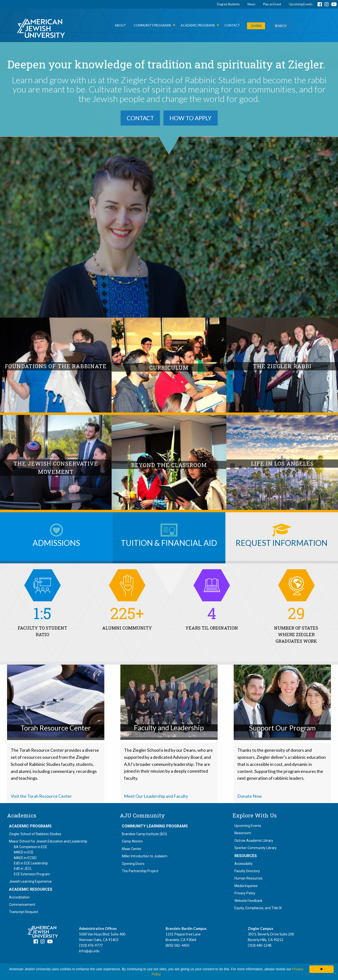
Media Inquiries (246, 886)
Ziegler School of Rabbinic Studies (35, 834)
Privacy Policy (245, 893)
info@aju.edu (89, 951)
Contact (140, 118)
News (251, 4)
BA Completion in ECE (31, 847)
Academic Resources (31, 889)
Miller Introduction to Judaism (145, 856)
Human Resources (249, 878)
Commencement (22, 905)
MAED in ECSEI (25, 858)
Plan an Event (272, 4)
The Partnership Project (140, 871)
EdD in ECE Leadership (31, 863)
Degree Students (228, 4)
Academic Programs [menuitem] (198, 25)
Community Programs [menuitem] (152, 25)
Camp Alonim (132, 841)
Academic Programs (30, 826)
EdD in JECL (23, 869)
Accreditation (19, 897)
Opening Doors (133, 864)
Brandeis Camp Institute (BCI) (144, 834)
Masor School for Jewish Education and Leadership (48, 841)
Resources (246, 856)
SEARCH (281, 26)
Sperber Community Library (256, 848)
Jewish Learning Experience (30, 881)
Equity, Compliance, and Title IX (258, 908)
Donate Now (250, 796)
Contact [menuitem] (232, 25)
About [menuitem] (120, 25)
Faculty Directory (247, 871)
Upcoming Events (301, 4)
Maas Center (132, 849)
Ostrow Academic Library (254, 841)
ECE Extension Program (32, 874)
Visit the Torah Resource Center (41, 796)
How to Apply (191, 118)
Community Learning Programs (155, 826)
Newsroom (243, 833)
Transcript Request (24, 912)
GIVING (256, 26)
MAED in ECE (24, 852)
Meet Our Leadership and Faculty (156, 796)
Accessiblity (244, 864)
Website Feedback (248, 901)
